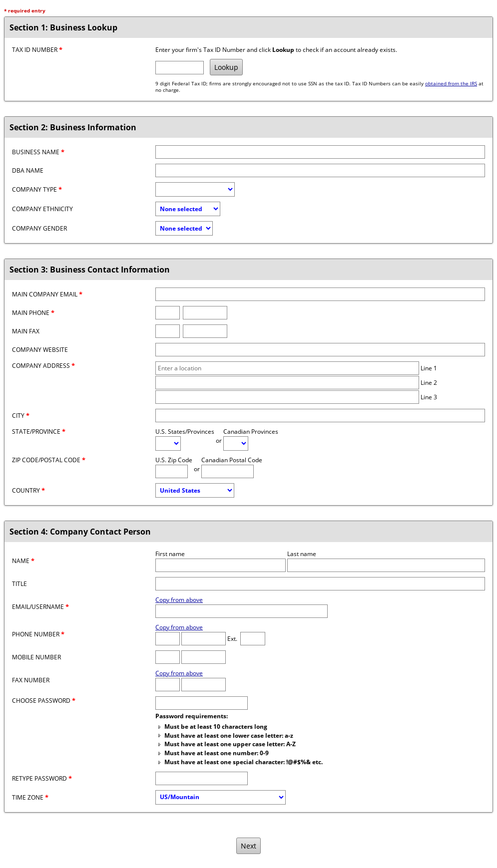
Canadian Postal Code (232, 460)
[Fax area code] (168, 331)
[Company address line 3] (287, 397)
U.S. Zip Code (174, 460)
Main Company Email (47, 294)
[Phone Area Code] (168, 639)
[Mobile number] (204, 657)
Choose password (44, 701)
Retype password (42, 778)
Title (19, 584)
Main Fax (26, 331)
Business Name (38, 152)
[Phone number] (205, 313)
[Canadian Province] (236, 443)
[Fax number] (205, 331)
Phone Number (38, 634)
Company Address (43, 366)
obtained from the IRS (451, 84)
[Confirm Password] (202, 778)
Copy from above (179, 600)
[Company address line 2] (287, 383)
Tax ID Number (37, 50)
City (21, 416)
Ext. (232, 639)
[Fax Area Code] (168, 685)
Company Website (40, 350)
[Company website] (320, 350)
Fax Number (31, 680)
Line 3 (429, 397)
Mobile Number (36, 657)
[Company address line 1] (287, 368)
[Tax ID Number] (180, 68)
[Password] (202, 703)
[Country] (195, 490)
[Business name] (320, 152)
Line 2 (429, 383)
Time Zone (30, 797)
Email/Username (40, 607)
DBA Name (28, 170)
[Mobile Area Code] (168, 657)
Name (23, 561)
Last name (302, 554)
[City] (320, 416)
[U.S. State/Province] (168, 443)
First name (170, 554)
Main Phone (33, 313)
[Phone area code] (168, 313)
